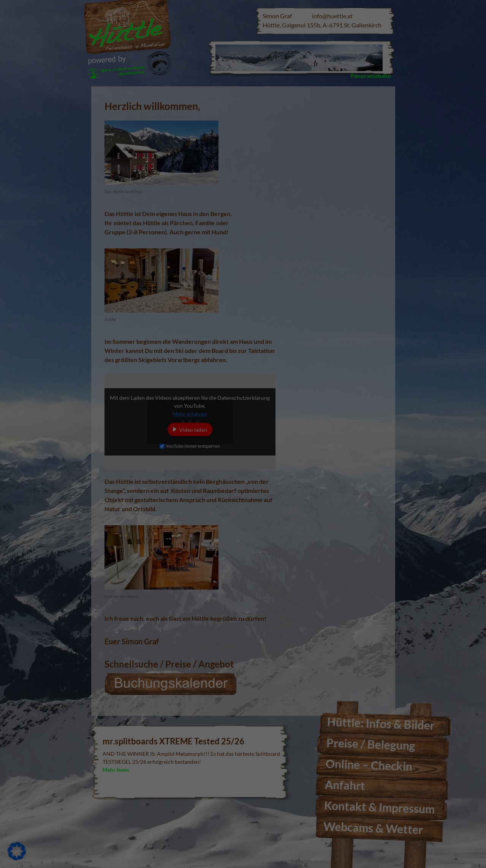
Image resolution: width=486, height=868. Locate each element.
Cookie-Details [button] (210, 213)
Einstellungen (133, 133)
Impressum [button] (280, 213)
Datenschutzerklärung (129, 125)
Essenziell (268, 25)
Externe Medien (275, 65)
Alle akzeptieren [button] (170, 150)
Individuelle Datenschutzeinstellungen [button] (243, 195)
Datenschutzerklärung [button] (247, 213)
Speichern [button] (316, 150)
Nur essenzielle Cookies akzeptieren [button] (243, 172)
